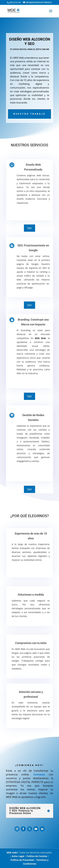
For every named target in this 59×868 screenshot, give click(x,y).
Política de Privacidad (22, 860)
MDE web (12, 853)
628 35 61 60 (15, 2)
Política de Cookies (37, 856)
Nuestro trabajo (29, 114)
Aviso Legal (18, 856)
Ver (29, 228)
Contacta (39, 774)
